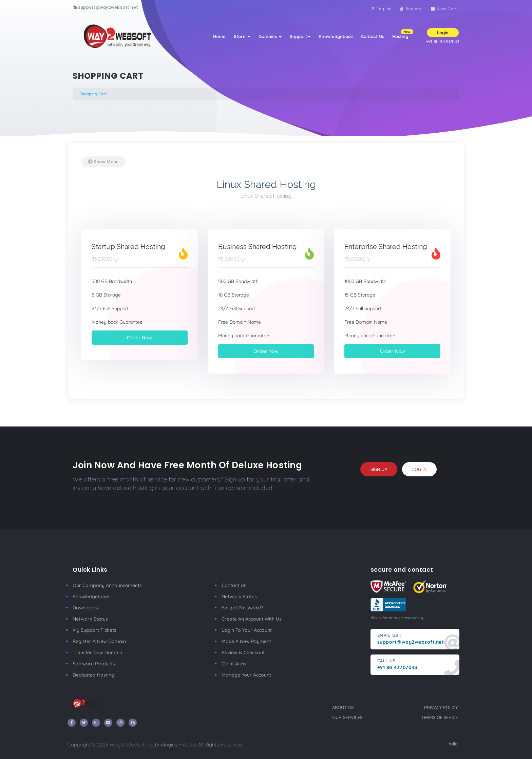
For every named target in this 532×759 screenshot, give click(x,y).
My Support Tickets (94, 630)
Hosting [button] (402, 34)
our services (347, 717)
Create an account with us (252, 619)
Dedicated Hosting (93, 675)
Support (300, 36)
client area (234, 664)
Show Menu (103, 162)
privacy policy (441, 707)
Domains (270, 36)
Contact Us (373, 36)
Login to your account (247, 630)
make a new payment (246, 641)
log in (419, 469)
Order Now (139, 338)
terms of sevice (439, 717)
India (453, 744)
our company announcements (107, 585)
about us (343, 707)
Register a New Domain (99, 641)
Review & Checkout (243, 652)
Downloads (85, 608)
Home (219, 36)
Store (242, 36)
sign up (379, 469)
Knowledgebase (336, 36)
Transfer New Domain (97, 652)
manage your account (246, 675)
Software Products (94, 664)
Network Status (90, 619)
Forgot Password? (242, 608)
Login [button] (443, 33)
